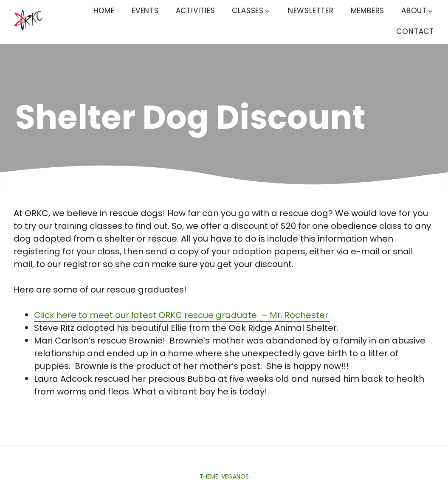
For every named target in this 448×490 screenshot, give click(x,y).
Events (145, 11)
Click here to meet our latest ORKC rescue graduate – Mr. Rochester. (182, 315)
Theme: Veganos (224, 476)
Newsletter (311, 11)
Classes (251, 11)
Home (104, 11)
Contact (415, 31)
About (418, 11)
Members (368, 11)
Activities (196, 11)
